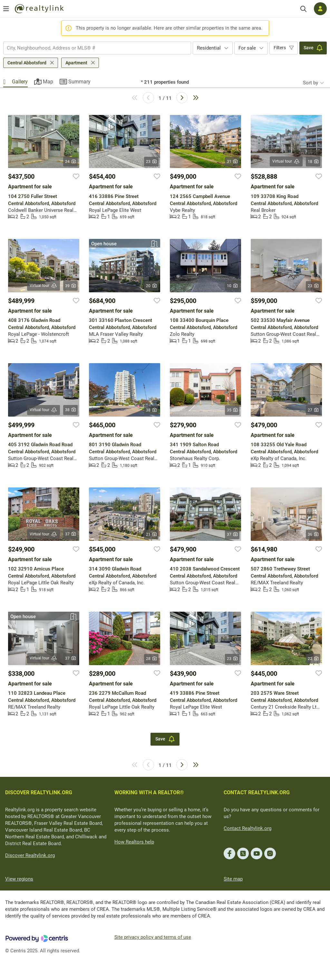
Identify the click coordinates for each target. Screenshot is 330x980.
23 (151, 162)
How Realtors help (134, 842)
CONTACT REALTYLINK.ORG (257, 792)
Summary (79, 82)
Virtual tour (286, 161)
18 (313, 162)
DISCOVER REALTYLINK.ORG (39, 792)
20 (151, 286)
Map (48, 82)
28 (151, 659)
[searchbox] (93, 48)
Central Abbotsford (27, 63)
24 (70, 162)
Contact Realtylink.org (247, 828)
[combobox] (97, 48)
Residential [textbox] (209, 48)
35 (232, 410)
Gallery (20, 82)
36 (313, 534)
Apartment (76, 63)
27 (313, 410)
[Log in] (320, 9)
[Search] (303, 9)
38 (70, 410)
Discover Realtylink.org (30, 855)
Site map (233, 879)
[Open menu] (6, 9)
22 (313, 659)
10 (232, 286)
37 (70, 534)
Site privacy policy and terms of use (153, 937)
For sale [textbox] (247, 48)
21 (151, 534)
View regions (19, 879)
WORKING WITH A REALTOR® (149, 792)
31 (232, 162)
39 (70, 286)
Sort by (311, 83)
